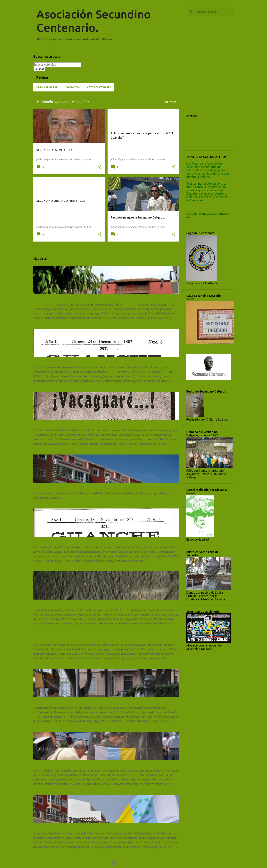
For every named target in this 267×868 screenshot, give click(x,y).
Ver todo (170, 102)
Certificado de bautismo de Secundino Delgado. (63, 700)
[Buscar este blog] (214, 12)
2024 (189, 123)
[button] (100, 167)
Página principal (47, 87)
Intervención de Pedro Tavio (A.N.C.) (55, 826)
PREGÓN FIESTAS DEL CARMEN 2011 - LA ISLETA (63, 763)
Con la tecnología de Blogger (134, 863)
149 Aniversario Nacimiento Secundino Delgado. (63, 486)
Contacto (72, 87)
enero (193, 136)
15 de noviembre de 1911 (49, 603)
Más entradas (106, 252)
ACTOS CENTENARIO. (99, 87)
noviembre (196, 129)
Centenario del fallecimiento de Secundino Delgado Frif (67, 637)
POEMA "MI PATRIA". (46, 360)
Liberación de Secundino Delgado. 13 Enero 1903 (63, 423)
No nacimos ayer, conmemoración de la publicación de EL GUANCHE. (75, 540)
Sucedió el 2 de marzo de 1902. (52, 297)
